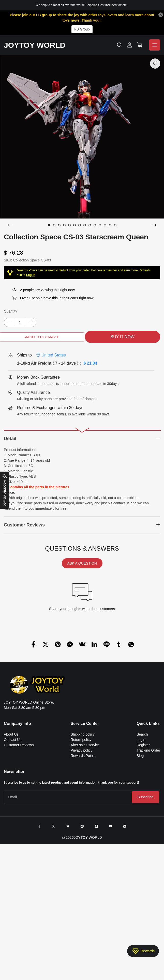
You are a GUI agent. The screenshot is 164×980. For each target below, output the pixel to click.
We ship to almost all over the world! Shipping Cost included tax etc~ (82, 5)
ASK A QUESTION (82, 563)
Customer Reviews (19, 745)
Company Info (17, 724)
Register (143, 745)
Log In (31, 275)
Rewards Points (83, 756)
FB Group (82, 29)
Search (142, 734)
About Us (11, 734)
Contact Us (13, 740)
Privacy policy (82, 750)
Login (141, 740)
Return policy (81, 740)
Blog (140, 756)
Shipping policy (83, 734)
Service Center (85, 724)
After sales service (85, 745)
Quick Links (148, 724)
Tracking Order (148, 750)
